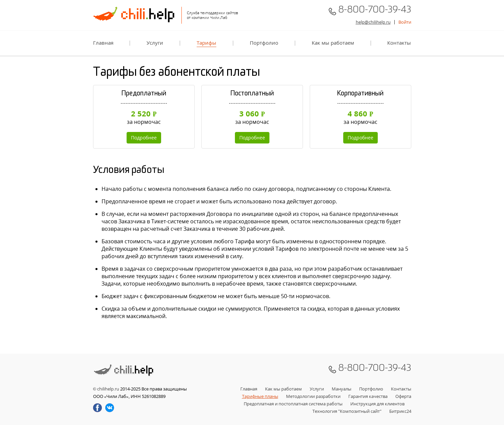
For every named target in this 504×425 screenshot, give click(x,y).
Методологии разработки (313, 396)
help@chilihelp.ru (373, 22)
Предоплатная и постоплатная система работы (293, 404)
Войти (405, 22)
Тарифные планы (260, 396)
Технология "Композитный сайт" (347, 411)
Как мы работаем (333, 43)
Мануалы (342, 389)
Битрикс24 (400, 411)
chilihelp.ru (108, 389)
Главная (103, 43)
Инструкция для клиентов (377, 404)
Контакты (399, 43)
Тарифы (206, 43)
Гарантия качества (368, 396)
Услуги (155, 43)
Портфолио (264, 43)
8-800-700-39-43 (375, 11)
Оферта (403, 396)
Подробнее (144, 138)
